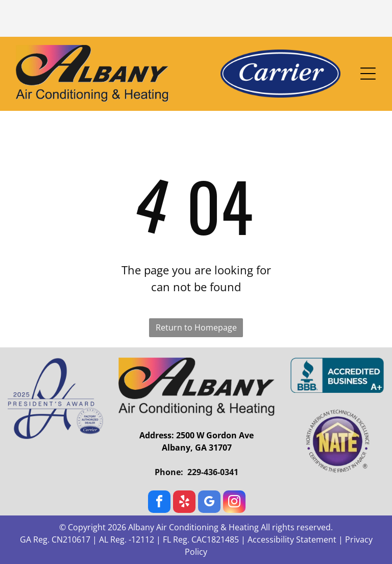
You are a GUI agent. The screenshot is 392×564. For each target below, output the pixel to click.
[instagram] (234, 503)
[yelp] (184, 503)
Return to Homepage (196, 327)
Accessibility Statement (292, 539)
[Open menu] (368, 74)
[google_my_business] (209, 503)
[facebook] (159, 503)
